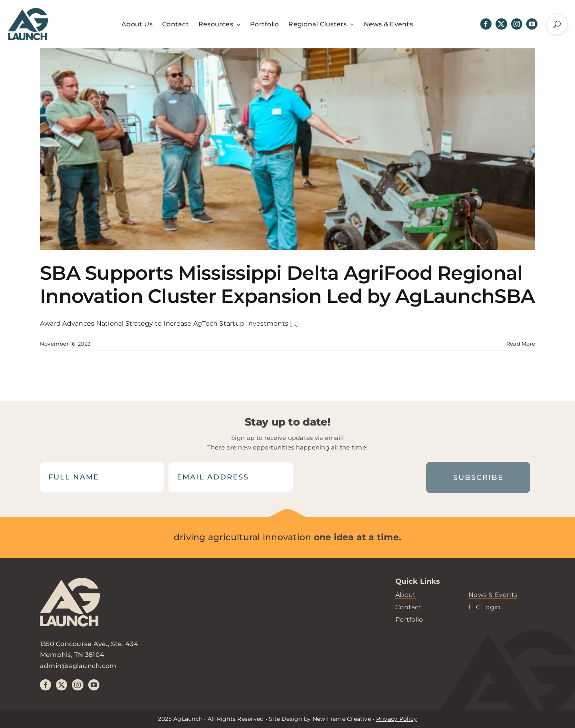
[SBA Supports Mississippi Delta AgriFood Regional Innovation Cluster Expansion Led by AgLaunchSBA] (287, 149)
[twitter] (501, 24)
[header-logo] (28, 11)
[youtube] (532, 24)
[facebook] (486, 24)
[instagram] (517, 24)
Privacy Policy (397, 719)
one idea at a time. (358, 537)
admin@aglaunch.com (78, 666)
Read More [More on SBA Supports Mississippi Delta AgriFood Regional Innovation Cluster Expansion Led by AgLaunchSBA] (521, 344)
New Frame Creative (342, 719)
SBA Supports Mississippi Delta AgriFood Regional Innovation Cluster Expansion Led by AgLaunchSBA (287, 284)
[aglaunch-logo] (70, 608)
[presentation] (357, 477)
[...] (294, 323)
